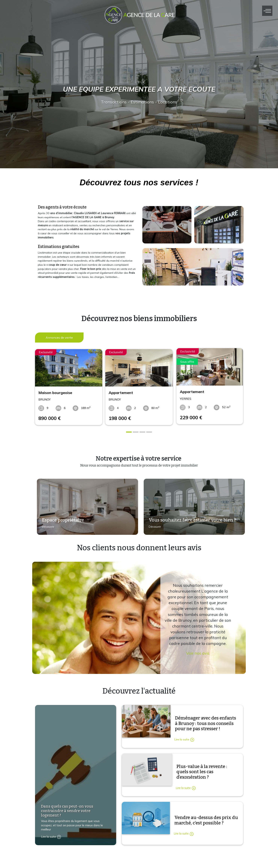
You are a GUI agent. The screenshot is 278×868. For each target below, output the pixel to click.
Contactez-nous (50, 864)
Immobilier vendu (188, 866)
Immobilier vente (188, 850)
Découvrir (47, 527)
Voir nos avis (198, 652)
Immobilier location (189, 858)
